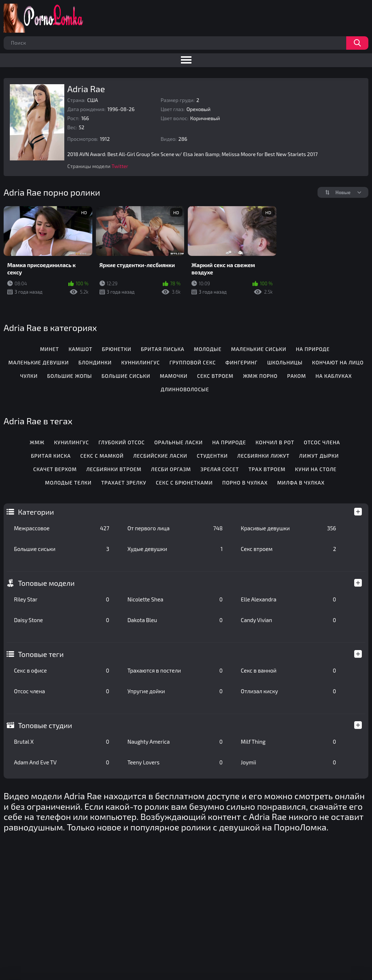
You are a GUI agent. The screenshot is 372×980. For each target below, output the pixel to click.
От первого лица (175, 528)
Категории (36, 512)
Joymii (288, 762)
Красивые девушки (288, 528)
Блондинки (95, 362)
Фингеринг (241, 362)
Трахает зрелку (124, 483)
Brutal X (61, 742)
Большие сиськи (61, 549)
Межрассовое (61, 528)
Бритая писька (163, 349)
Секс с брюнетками (184, 483)
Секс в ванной (288, 670)
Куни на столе (316, 469)
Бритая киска (51, 456)
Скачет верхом (55, 469)
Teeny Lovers (175, 762)
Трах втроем (267, 469)
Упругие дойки (175, 691)
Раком (296, 376)
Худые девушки (175, 549)
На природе (313, 349)
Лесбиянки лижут (263, 456)
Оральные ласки (179, 442)
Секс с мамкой (102, 456)
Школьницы (285, 362)
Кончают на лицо (338, 362)
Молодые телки (68, 483)
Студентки (212, 456)
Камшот (81, 349)
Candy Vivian (288, 620)
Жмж (37, 442)
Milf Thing (288, 742)
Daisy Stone (61, 620)
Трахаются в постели (175, 670)
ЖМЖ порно (260, 376)
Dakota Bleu (175, 620)
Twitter (120, 166)
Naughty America (175, 742)
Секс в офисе (61, 670)
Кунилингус (72, 442)
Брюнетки (117, 349)
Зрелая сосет (220, 469)
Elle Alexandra (288, 599)
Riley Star (61, 599)
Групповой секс (193, 362)
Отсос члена (61, 691)
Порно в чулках (245, 483)
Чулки (29, 376)
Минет (49, 349)
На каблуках (333, 376)
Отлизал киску (288, 691)
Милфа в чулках (301, 483)
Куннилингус (141, 362)
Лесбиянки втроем (114, 469)
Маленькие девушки (39, 362)
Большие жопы (70, 376)
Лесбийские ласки (160, 456)
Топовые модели (46, 583)
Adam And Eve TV (61, 762)
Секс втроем (288, 549)
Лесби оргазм (171, 469)
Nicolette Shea (175, 599)
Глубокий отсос (122, 442)
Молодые (208, 349)
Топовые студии (45, 725)
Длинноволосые (185, 389)
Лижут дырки (319, 456)
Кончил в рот (275, 442)
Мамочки (174, 376)
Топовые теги (41, 654)
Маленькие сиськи (259, 349)
